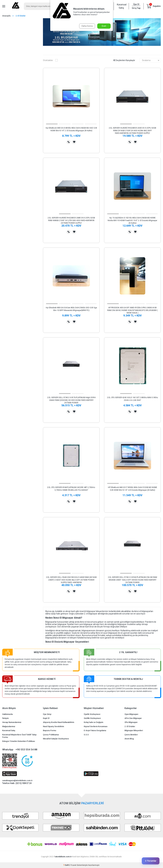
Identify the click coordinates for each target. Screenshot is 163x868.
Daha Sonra (87, 26)
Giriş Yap (136, 8)
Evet (104, 26)
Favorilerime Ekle (74, 142)
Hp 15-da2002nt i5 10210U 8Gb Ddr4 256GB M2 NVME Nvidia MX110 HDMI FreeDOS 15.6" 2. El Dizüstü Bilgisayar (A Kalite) (132, 220)
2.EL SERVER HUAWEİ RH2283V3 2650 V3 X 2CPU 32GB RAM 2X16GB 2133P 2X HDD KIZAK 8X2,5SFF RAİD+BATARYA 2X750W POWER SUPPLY (133, 130)
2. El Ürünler (130, 726)
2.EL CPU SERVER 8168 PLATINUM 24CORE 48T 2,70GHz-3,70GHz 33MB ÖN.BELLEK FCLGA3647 (71, 489)
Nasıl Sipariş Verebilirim (53, 726)
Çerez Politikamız (51, 735)
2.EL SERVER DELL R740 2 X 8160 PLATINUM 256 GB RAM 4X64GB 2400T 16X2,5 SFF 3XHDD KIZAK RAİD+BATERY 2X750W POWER (133, 580)
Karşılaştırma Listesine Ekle (68, 142)
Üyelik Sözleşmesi (92, 714)
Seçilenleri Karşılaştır (124, 60)
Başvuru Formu (50, 730)
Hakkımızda (7, 714)
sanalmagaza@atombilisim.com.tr (17, 780)
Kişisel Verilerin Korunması (96, 726)
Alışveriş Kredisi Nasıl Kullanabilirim (59, 722)
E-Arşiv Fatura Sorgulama (95, 730)
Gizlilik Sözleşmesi (92, 718)
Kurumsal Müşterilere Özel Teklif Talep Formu (19, 736)
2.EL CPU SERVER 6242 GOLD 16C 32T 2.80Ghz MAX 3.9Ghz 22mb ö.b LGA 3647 (133, 399)
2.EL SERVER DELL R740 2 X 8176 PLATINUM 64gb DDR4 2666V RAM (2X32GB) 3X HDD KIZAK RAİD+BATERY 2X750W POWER (71, 400)
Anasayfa (6, 16)
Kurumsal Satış (121, 6)
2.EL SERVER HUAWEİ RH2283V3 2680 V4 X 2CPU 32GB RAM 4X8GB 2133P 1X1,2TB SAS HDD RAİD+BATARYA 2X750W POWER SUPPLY (71, 220)
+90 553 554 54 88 (26, 749)
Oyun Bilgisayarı (131, 714)
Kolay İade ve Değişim (94, 722)
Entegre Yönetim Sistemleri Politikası (19, 741)
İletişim (5, 718)
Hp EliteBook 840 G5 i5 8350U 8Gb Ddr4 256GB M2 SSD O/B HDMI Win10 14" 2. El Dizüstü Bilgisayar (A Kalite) (71, 129)
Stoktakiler (50, 60)
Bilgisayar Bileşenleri (134, 730)
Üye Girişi (47, 714)
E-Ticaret (73, 865)
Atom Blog (129, 739)
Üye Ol (136, 4)
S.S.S (86, 735)
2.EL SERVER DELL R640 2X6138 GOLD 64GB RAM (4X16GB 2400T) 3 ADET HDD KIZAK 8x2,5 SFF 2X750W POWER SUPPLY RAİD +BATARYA (71, 580)
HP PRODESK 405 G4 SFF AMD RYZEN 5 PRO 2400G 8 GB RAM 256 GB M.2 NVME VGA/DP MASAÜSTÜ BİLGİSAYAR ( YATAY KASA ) (132, 310)
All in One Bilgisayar (133, 718)
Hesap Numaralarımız (12, 722)
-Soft (66, 865)
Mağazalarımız (9, 726)
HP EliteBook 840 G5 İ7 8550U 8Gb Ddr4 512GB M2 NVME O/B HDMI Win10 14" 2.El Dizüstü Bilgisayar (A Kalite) (133, 489)
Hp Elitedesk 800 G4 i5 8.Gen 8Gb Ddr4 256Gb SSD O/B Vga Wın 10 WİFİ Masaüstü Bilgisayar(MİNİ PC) (71, 309)
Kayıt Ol (46, 718)
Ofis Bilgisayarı (131, 722)
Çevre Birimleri (131, 735)
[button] (52, 124)
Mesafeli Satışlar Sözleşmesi (56, 739)
